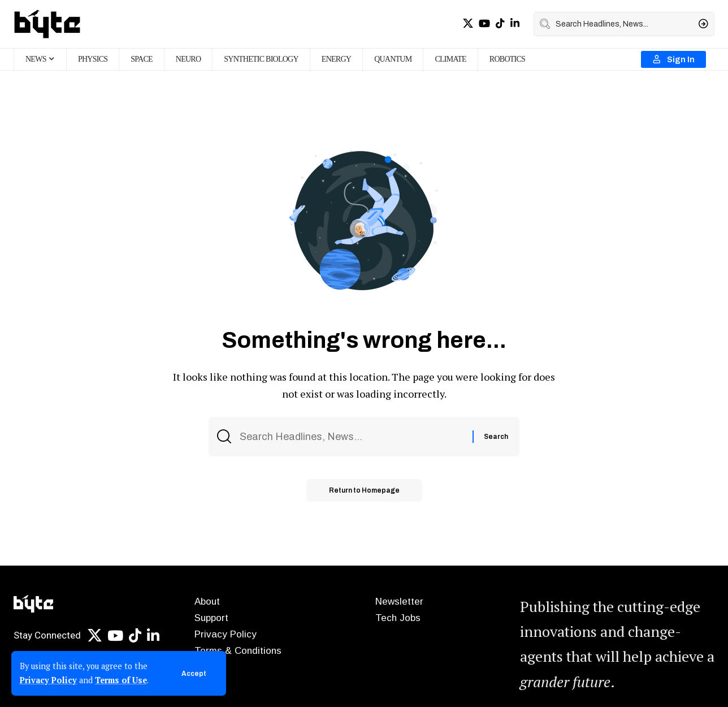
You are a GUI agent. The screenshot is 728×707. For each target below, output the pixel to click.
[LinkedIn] (515, 23)
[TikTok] (500, 23)
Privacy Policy (48, 680)
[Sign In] (673, 59)
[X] (468, 23)
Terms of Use (121, 680)
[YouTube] (484, 23)
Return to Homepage (364, 490)
